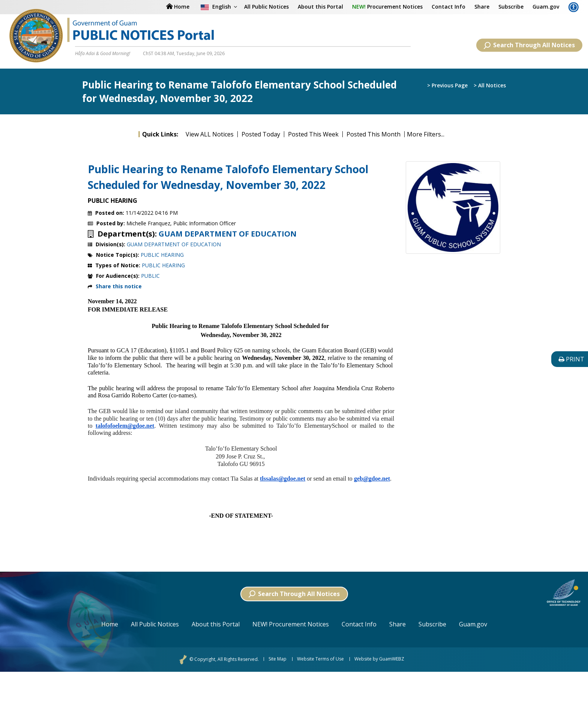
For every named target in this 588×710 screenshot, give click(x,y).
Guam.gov (546, 7)
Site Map (277, 659)
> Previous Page (447, 85)
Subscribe (511, 7)
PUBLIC (150, 276)
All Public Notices (266, 7)
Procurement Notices (387, 7)
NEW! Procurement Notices (291, 624)
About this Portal (320, 7)
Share (482, 7)
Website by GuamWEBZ (379, 659)
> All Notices (490, 85)
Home (110, 624)
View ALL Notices (210, 134)
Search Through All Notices (529, 45)
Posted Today (261, 134)
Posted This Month (373, 134)
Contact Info (448, 7)
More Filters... (426, 134)
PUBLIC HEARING (162, 255)
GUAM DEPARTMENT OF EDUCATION (228, 234)
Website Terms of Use (320, 659)
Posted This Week (313, 134)
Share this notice (119, 286)
